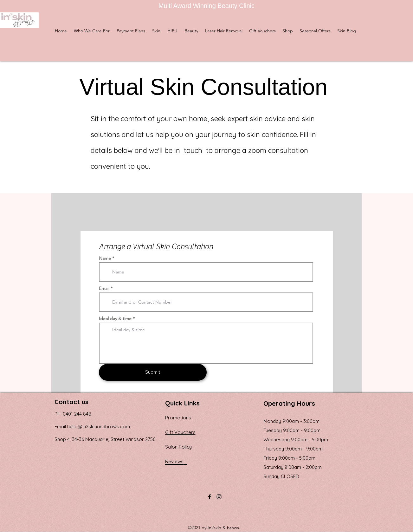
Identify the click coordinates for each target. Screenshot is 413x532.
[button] (156, 31)
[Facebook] (210, 497)
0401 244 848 (77, 414)
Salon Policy (179, 447)
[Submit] (153, 372)
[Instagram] (219, 497)
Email (104, 288)
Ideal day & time (115, 319)
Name (105, 258)
